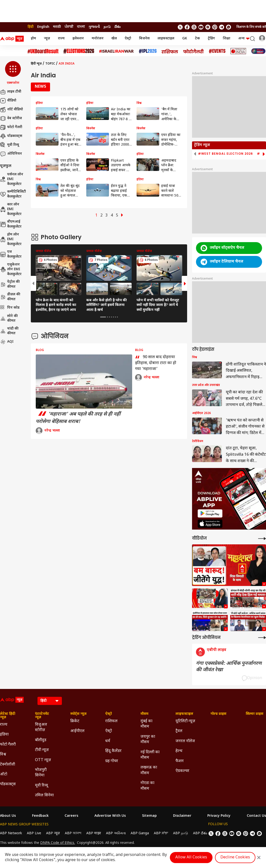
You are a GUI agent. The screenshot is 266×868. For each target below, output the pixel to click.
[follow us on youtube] (201, 27)
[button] (13, 73)
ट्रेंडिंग (211, 39)
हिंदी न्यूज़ (36, 64)
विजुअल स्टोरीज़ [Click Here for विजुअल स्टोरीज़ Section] (41, 727)
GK (185, 39)
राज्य (61, 39)
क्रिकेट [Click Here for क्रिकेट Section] (75, 721)
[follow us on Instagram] (208, 27)
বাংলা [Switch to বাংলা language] (81, 27)
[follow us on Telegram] (222, 27)
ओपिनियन (11, 154)
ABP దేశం (200, 833)
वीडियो (8, 101)
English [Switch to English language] (43, 27)
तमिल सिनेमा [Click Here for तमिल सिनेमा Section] (44, 795)
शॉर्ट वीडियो (11, 110)
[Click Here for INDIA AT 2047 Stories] (258, 51)
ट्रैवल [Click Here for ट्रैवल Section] (179, 731)
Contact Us (256, 816)
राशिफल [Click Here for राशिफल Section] (111, 721)
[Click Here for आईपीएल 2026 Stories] (148, 51)
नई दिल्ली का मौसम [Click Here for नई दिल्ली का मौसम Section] (150, 755)
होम (33, 39)
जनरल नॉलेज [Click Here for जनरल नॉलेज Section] (185, 741)
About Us (8, 816)
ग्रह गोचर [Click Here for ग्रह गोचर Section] (112, 761)
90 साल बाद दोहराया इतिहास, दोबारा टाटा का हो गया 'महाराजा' (156, 363)
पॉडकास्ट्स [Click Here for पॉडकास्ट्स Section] (8, 784)
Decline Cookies (235, 858)
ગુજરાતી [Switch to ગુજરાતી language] (94, 27)
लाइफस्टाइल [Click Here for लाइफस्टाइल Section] (184, 714)
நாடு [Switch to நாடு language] (107, 27)
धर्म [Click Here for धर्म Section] (108, 741)
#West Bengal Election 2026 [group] (225, 154)
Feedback (40, 816)
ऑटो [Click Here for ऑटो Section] (4, 775)
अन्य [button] (244, 39)
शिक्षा (227, 39)
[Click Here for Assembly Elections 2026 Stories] (79, 51)
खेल (114, 39)
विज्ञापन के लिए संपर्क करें (251, 27)
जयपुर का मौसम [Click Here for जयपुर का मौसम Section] (148, 740)
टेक (197, 39)
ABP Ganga (140, 833)
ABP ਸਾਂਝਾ (161, 833)
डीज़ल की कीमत (10, 297)
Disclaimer (182, 816)
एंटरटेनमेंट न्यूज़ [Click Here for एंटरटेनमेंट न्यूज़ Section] (42, 716)
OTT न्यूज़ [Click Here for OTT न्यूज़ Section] (43, 760)
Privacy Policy (219, 816)
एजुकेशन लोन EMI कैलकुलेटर (11, 269)
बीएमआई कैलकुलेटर (11, 224)
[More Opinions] (262, 638)
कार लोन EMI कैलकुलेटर (11, 209)
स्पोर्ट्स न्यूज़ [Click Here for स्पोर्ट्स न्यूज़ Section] (78, 714)
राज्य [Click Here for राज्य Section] (4, 725)
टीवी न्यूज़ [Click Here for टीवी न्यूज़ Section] (42, 750)
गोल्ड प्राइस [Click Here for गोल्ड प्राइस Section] (218, 714)
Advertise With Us (110, 816)
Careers (71, 816)
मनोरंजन (98, 39)
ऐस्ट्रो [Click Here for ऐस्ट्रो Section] (109, 714)
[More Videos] (262, 539)
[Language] (50, 701)
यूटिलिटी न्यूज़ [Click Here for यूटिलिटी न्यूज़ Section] (185, 721)
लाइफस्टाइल (166, 39)
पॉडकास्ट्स (11, 136)
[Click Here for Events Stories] (217, 51)
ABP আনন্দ (73, 833)
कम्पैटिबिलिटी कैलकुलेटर (13, 194)
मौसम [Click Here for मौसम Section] (144, 714)
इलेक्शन (78, 39)
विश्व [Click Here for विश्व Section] (3, 755)
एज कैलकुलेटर (11, 254)
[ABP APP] (210, 513)
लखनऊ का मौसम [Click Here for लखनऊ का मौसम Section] (149, 770)
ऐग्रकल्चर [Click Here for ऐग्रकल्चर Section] (182, 771)
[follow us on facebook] (187, 27)
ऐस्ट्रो (128, 39)
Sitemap (149, 816)
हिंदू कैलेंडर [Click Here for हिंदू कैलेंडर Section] (113, 751)
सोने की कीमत (9, 319)
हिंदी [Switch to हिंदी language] (31, 27)
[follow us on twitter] (180, 27)
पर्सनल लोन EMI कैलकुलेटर (12, 179)
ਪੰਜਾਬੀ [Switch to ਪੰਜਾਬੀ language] (69, 27)
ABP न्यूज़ (53, 833)
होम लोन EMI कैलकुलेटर (11, 239)
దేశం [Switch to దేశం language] (117, 27)
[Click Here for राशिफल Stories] (170, 51)
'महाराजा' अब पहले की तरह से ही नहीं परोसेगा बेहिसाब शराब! (78, 418)
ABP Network (11, 833)
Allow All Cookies (191, 858)
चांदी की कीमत (9, 331)
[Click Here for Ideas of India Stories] (238, 51)
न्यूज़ (47, 39)
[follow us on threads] (194, 27)
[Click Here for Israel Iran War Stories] (116, 51)
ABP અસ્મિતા (116, 833)
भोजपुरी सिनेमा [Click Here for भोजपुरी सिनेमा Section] (41, 773)
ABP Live (34, 833)
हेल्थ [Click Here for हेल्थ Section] (179, 751)
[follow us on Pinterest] (215, 27)
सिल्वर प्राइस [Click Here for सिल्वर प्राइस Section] (255, 714)
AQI (7, 342)
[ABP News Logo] (13, 39)
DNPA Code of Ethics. (58, 843)
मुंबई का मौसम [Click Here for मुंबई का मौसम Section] (146, 724)
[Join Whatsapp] (229, 27)
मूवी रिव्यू (9, 145)
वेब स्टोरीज (11, 118)
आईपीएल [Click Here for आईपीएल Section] (77, 731)
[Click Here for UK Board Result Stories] (43, 51)
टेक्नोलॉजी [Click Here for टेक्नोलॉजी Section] (8, 765)
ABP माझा (94, 833)
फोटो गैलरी (11, 127)
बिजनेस (144, 39)
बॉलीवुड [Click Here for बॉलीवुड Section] (41, 740)
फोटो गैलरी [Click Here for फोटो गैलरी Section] (8, 745)
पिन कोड (10, 308)
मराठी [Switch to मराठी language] (57, 27)
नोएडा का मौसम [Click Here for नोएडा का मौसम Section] (147, 786)
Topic (50, 64)
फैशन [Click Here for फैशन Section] (180, 761)
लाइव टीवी (11, 92)
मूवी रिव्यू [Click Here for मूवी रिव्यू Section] (41, 786)
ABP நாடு (181, 833)
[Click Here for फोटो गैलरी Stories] (194, 51)
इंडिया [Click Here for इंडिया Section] (4, 735)
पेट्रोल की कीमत (10, 284)
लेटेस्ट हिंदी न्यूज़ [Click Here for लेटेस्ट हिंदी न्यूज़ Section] (8, 716)
